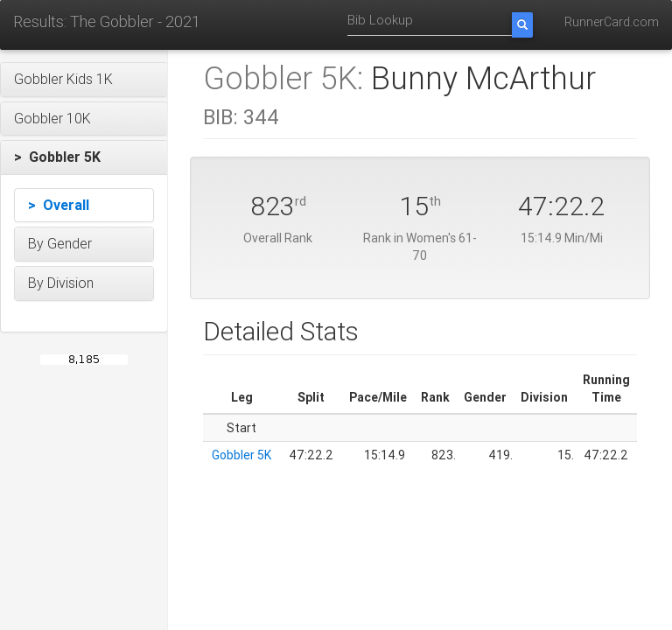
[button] (84, 80)
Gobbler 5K (241, 455)
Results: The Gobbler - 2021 (107, 21)
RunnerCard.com (612, 22)
